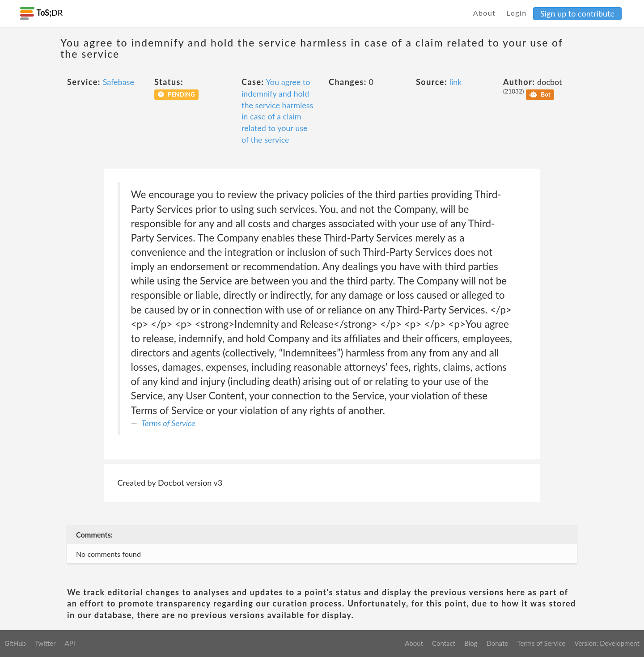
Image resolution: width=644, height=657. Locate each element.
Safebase (119, 82)
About (485, 13)
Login (517, 13)
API (70, 643)
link (456, 82)
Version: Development (607, 643)
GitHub (15, 643)
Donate (497, 643)
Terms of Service (168, 423)
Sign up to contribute (577, 13)
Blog (471, 643)
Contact (444, 643)
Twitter (45, 643)
